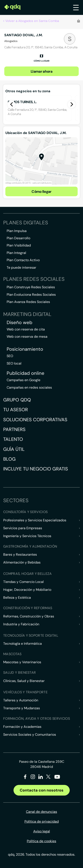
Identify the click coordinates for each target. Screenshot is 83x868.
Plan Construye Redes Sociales (31, 287)
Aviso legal (42, 831)
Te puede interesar (21, 267)
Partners (14, 429)
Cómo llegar (41, 192)
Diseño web (20, 323)
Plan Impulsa (17, 231)
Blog (9, 459)
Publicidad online (26, 373)
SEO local (14, 363)
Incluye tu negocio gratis (36, 469)
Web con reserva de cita (26, 329)
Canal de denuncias (41, 812)
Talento (13, 439)
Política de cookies (41, 841)
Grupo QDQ (17, 400)
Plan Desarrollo (18, 238)
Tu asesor (16, 410)
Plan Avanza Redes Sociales (28, 302)
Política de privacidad (42, 821)
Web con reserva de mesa (27, 337)
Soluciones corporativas (35, 420)
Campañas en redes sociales (29, 387)
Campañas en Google (23, 380)
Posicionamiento (25, 349)
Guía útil (14, 449)
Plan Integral (16, 253)
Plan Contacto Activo (23, 260)
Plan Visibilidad (19, 245)
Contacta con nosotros (42, 790)
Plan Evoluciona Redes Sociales (31, 295)
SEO (10, 356)
